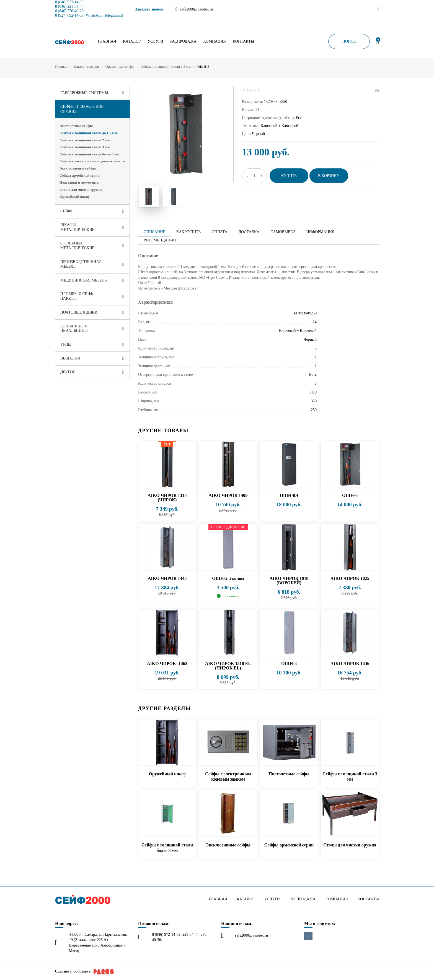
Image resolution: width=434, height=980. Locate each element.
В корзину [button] (329, 176)
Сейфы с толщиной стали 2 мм (85, 140)
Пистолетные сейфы (76, 126)
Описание (154, 232)
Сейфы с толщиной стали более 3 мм (89, 154)
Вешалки (70, 358)
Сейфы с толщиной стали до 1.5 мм (88, 133)
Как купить (188, 232)
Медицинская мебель (84, 280)
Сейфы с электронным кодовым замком (92, 161)
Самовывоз (283, 232)
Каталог (132, 41)
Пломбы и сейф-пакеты (77, 296)
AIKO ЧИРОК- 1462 (167, 664)
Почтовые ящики (79, 312)
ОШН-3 (289, 664)
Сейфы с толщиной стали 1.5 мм (166, 67)
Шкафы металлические (77, 227)
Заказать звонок (149, 9)
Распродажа (183, 41)
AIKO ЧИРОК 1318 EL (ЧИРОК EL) (228, 666)
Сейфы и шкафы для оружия (82, 109)
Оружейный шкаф (74, 196)
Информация (320, 232)
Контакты (243, 41)
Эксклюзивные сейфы (78, 168)
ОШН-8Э (289, 495)
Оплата (220, 232)
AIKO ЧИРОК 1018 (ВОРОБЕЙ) (289, 581)
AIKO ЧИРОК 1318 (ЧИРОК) (167, 498)
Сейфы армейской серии (80, 175)
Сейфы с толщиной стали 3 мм (85, 147)
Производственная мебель (81, 264)
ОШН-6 (350, 495)
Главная (107, 41)
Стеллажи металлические (77, 246)
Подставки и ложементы (80, 182)
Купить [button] (289, 176)
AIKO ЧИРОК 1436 (350, 664)
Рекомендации (160, 240)
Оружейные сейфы (120, 67)
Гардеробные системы (84, 93)
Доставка (249, 232)
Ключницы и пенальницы (74, 329)
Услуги (155, 41)
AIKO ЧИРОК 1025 (350, 578)
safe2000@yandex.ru (251, 935)
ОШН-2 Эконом (228, 578)
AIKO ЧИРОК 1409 (228, 495)
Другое (68, 372)
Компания (215, 41)
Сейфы (67, 211)
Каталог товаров (86, 67)
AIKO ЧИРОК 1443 (167, 578)
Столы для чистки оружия (81, 190)
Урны (66, 344)
